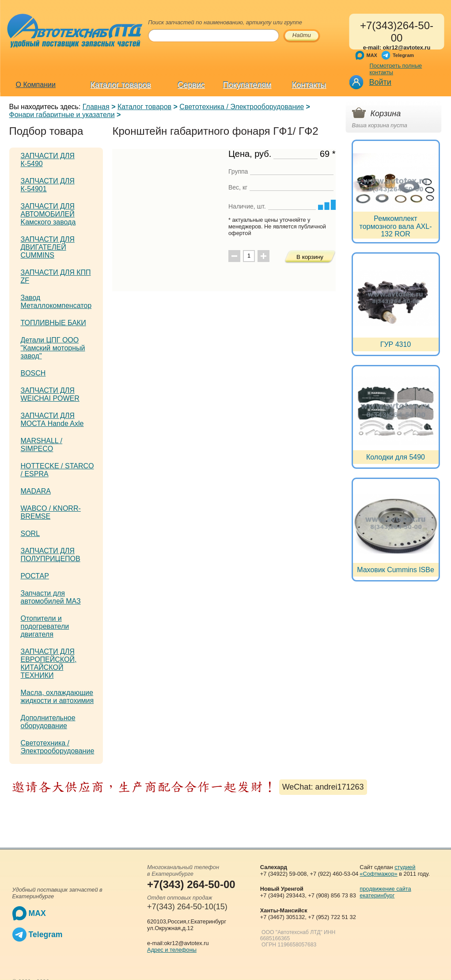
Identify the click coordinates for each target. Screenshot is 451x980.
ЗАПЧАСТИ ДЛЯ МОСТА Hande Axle (52, 420)
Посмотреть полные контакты (396, 69)
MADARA (36, 491)
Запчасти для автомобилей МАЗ (51, 597)
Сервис (191, 85)
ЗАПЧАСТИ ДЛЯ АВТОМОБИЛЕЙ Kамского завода (48, 214)
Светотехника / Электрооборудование (242, 107)
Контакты (309, 85)
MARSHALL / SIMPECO (42, 445)
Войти (380, 82)
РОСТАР (35, 576)
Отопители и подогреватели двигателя (45, 626)
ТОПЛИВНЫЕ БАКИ (53, 323)
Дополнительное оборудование (48, 722)
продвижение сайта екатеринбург (385, 892)
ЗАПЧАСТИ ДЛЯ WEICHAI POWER (50, 394)
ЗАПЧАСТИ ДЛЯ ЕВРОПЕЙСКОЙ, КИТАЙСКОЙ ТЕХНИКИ (49, 663)
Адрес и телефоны (172, 950)
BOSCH (33, 373)
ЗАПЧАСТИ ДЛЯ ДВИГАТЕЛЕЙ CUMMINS (48, 247)
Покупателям (247, 85)
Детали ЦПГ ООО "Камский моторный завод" (53, 348)
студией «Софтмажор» (387, 870)
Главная (96, 107)
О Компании (36, 85)
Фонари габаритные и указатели (62, 115)
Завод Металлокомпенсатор (56, 302)
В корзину (310, 257)
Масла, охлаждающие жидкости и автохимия (57, 697)
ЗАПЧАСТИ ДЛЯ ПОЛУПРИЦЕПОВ (51, 555)
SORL (30, 534)
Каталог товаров (121, 85)
